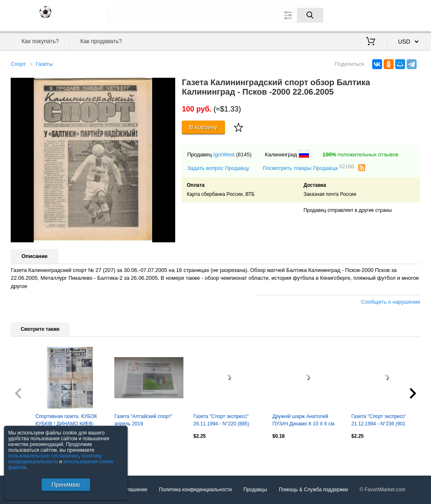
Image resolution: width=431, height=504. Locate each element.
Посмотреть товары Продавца (308, 168)
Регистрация (403, 14)
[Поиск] (310, 15)
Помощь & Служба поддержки (313, 490)
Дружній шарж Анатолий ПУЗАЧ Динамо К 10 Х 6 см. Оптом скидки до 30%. (304, 421)
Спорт (18, 64)
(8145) (244, 154)
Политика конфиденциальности (196, 490)
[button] (168, 85)
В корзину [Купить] (203, 127)
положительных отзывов (360, 154)
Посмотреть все (29, 454)
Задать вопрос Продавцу (218, 168)
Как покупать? (40, 41)
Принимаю (66, 485)
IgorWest (224, 154)
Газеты (44, 64)
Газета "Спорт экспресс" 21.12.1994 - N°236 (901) (379, 420)
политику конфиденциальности (55, 459)
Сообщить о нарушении (391, 302)
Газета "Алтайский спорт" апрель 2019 (143, 420)
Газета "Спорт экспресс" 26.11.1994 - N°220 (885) (221, 420)
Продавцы (255, 490)
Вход (372, 14)
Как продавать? (101, 41)
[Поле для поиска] (215, 15)
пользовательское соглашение (43, 456)
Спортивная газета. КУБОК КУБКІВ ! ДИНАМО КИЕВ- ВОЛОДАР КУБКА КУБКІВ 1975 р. (66, 421)
